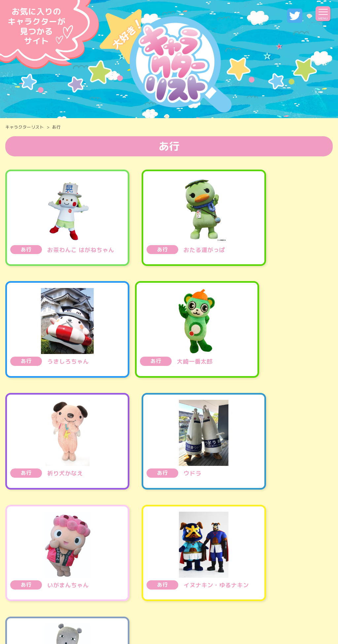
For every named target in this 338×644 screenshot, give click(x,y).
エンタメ (148, 543)
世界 (171, 574)
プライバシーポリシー (186, 616)
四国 (264, 558)
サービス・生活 (287, 543)
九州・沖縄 (134, 574)
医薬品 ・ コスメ (199, 543)
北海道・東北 (77, 558)
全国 (37, 558)
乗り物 (65, 543)
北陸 (208, 558)
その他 (202, 574)
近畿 (236, 558)
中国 (293, 558)
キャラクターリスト (25, 127)
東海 (180, 558)
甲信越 (149, 558)
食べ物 (31, 543)
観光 (244, 543)
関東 (117, 558)
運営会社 (133, 616)
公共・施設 (105, 543)
